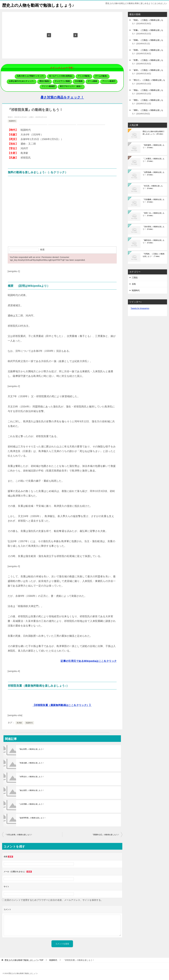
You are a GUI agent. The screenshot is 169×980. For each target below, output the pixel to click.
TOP (24, 960)
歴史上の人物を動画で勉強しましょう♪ (39, 5)
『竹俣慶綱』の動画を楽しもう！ (153, 201)
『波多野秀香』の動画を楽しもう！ (32, 818)
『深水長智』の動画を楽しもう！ (153, 228)
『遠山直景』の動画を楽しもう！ (31, 790)
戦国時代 (12, 121)
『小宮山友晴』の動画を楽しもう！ (19, 835)
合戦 (134, 284)
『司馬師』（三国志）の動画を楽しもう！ (153, 255)
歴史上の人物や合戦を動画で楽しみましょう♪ (153, 133)
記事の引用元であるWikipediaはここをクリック (89, 661)
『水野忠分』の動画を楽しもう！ (31, 777)
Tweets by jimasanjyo (140, 308)
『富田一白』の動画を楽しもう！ (153, 214)
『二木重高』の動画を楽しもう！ (153, 160)
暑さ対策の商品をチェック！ (62, 97)
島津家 (19, 723)
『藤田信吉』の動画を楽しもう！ (153, 241)
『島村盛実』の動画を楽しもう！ (153, 146)
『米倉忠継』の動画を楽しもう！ (31, 763)
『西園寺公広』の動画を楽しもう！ (106, 835)
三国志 (135, 278)
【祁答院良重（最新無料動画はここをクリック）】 (62, 705)
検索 (42, 250)
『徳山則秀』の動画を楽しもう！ (31, 749)
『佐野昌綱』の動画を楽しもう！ (153, 174)
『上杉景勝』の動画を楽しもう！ (31, 804)
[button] (49, 35)
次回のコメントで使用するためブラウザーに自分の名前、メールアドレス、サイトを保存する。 (54, 900)
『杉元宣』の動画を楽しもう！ (153, 187)
